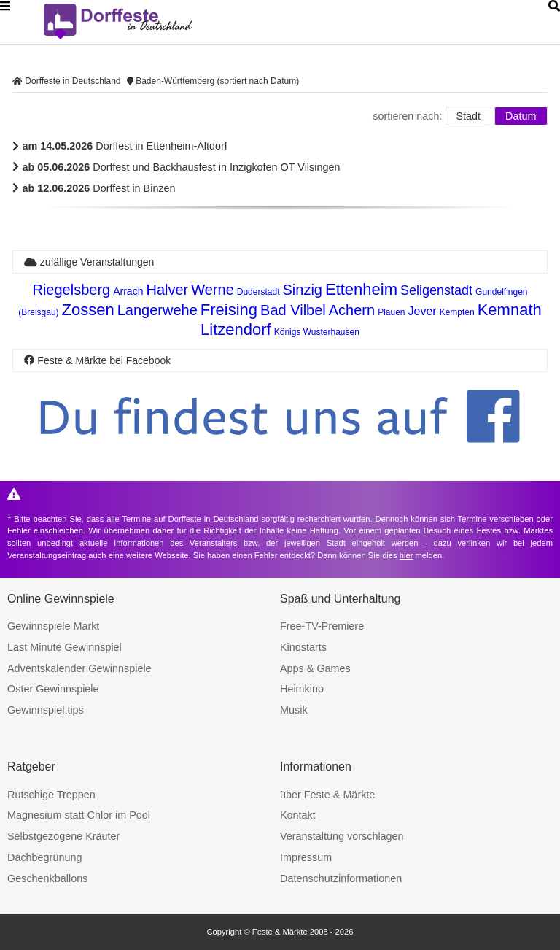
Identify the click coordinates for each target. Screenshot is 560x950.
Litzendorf (236, 329)
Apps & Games (315, 668)
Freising (229, 310)
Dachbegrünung (44, 857)
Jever (423, 311)
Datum (521, 116)
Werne (213, 290)
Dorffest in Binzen (94, 188)
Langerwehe (157, 310)
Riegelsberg (71, 290)
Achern (352, 310)
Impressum (306, 857)
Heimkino (302, 689)
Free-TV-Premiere (322, 626)
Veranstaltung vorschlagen (342, 836)
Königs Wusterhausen (317, 332)
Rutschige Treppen (51, 795)
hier (407, 555)
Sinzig (302, 290)
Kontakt (298, 815)
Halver (167, 290)
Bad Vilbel (293, 310)
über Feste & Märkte (327, 795)
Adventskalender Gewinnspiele (79, 668)
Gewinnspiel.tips (46, 710)
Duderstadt (258, 292)
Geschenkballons (47, 878)
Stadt (469, 116)
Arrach (128, 291)
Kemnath (510, 310)
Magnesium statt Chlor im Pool (79, 815)
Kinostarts (303, 647)
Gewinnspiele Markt (53, 626)
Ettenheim (361, 289)
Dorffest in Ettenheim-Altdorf (120, 146)
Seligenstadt (436, 290)
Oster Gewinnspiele (53, 689)
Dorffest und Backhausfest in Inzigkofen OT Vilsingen (176, 167)
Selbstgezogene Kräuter (63, 836)
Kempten (457, 312)
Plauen (391, 312)
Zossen (88, 310)
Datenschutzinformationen (341, 878)
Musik (294, 710)
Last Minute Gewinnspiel (65, 647)
